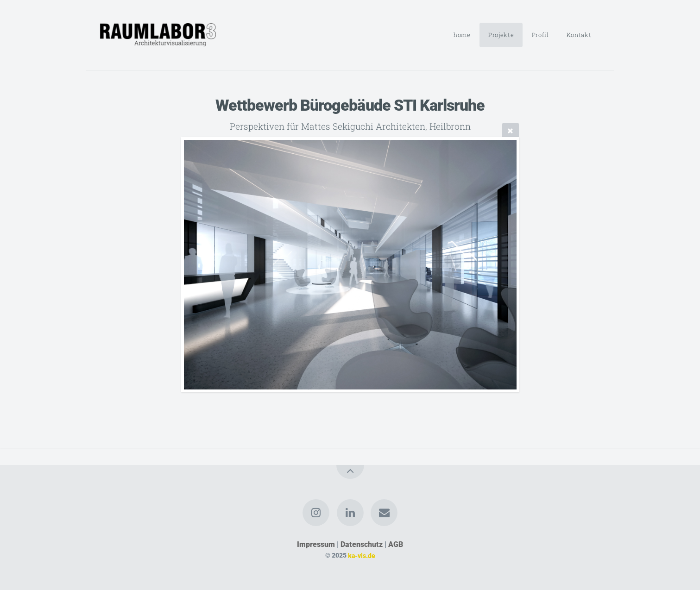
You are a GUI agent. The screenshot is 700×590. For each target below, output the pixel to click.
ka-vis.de (362, 555)
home (462, 35)
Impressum (316, 544)
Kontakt (579, 35)
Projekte (501, 35)
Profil (540, 35)
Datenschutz (362, 544)
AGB (396, 544)
